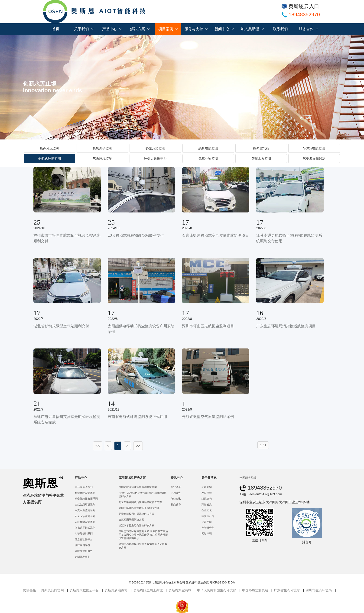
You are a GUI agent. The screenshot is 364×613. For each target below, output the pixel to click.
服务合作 (308, 29)
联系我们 (280, 29)
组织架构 (207, 499)
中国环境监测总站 (255, 590)
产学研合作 (208, 528)
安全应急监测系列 (85, 516)
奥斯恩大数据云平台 (84, 590)
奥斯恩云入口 (300, 6)
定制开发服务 (82, 557)
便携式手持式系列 (85, 528)
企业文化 (207, 510)
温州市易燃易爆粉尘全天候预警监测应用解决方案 (143, 546)
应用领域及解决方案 (132, 478)
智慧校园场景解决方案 (131, 520)
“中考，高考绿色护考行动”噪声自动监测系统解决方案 (143, 495)
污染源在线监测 (314, 159)
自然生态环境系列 (85, 504)
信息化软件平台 (84, 539)
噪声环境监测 (49, 148)
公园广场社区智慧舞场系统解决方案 (139, 508)
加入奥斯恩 (252, 29)
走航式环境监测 (49, 159)
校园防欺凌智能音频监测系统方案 (138, 487)
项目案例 (168, 29)
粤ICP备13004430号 (222, 583)
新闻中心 (224, 29)
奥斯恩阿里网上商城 (148, 590)
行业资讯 (176, 499)
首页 (56, 29)
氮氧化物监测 (208, 159)
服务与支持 (196, 29)
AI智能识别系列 (84, 533)
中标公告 (176, 493)
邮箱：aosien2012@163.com (261, 494)
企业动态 (176, 487)
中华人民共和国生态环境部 (217, 590)
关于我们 (84, 29)
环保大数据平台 (155, 159)
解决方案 (140, 29)
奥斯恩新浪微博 (116, 590)
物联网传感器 (82, 545)
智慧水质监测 (261, 159)
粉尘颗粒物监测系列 (86, 499)
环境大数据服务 (84, 551)
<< (98, 446)
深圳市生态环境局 (319, 590)
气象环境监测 (102, 159)
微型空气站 (261, 148)
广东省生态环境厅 (287, 590)
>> (138, 446)
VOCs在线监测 (314, 148)
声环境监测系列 (84, 487)
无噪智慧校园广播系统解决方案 (136, 514)
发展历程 (207, 493)
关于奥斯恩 (209, 478)
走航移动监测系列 (85, 522)
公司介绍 (207, 487)
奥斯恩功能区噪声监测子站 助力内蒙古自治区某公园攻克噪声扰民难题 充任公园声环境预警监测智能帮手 (143, 535)
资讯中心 (177, 478)
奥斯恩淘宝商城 (180, 590)
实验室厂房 (208, 516)
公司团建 (207, 522)
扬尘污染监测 (155, 148)
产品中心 (112, 29)
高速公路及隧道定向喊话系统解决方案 (140, 502)
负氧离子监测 (102, 148)
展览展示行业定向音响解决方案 (136, 525)
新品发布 (176, 504)
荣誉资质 (207, 504)
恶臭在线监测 (208, 148)
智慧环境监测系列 (85, 493)
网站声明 (207, 533)
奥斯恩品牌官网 (52, 590)
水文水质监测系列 (85, 510)
